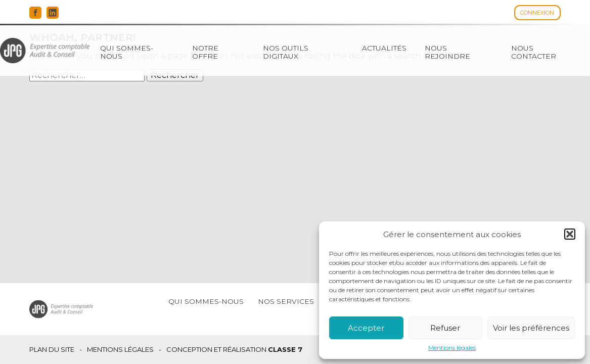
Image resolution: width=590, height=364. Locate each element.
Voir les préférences (531, 328)
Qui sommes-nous (127, 52)
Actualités (384, 48)
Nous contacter (534, 52)
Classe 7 (285, 349)
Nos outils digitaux (286, 52)
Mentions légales (452, 348)
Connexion (537, 13)
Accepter (366, 328)
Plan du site (52, 350)
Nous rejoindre (447, 52)
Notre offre (205, 52)
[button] (570, 234)
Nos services (286, 301)
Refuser (445, 328)
